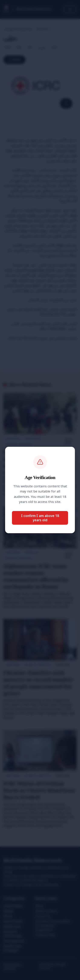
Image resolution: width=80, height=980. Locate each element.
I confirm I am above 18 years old (40, 518)
